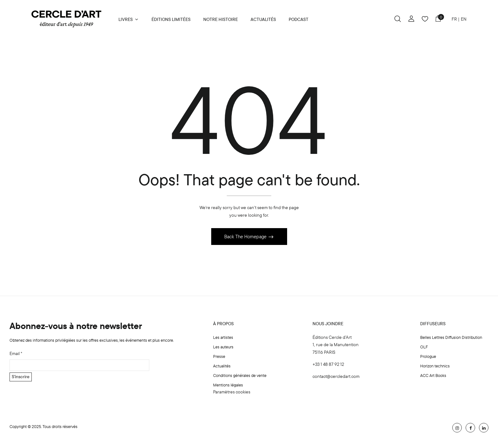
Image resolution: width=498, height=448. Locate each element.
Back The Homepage (246, 237)
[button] (438, 20)
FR (454, 19)
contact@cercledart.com (336, 377)
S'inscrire (21, 377)
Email (16, 354)
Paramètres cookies (232, 392)
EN (464, 19)
